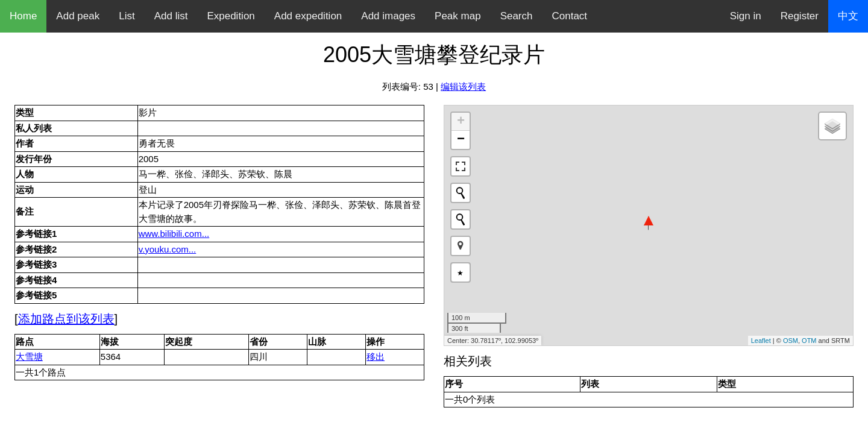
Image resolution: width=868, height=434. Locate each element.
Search (517, 16)
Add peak (78, 16)
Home (23, 16)
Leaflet (761, 341)
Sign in (746, 16)
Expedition (231, 16)
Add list (171, 16)
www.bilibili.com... (174, 234)
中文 (848, 16)
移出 (376, 357)
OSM (791, 341)
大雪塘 (29, 357)
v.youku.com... (168, 249)
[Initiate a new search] (461, 193)
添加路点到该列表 (66, 319)
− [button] (461, 140)
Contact (570, 16)
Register (800, 16)
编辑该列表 (463, 86)
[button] (461, 246)
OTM (809, 341)
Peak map (458, 16)
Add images (388, 16)
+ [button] (461, 122)
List (127, 16)
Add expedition (308, 16)
